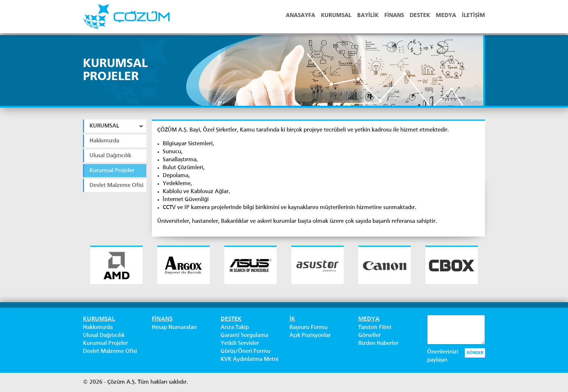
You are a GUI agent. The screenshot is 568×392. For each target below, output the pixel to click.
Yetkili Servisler (240, 343)
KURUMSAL (336, 16)
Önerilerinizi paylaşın (443, 356)
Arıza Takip (235, 328)
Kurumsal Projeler (105, 343)
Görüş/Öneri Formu (245, 351)
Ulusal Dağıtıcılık (104, 335)
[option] (116, 265)
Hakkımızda (98, 328)
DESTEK (420, 16)
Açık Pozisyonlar (310, 335)
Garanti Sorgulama (244, 335)
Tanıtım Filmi (375, 328)
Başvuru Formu (308, 328)
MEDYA (446, 16)
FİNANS (394, 16)
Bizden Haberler (378, 343)
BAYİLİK (368, 16)
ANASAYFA (300, 16)
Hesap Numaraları (174, 328)
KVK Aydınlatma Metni (250, 359)
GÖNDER (475, 353)
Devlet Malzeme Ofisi (110, 351)
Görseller (369, 335)
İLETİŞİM (473, 16)
